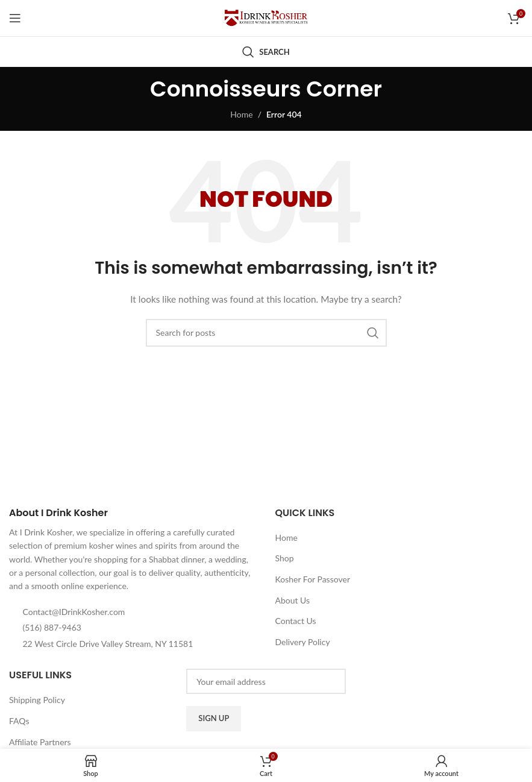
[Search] (266, 52)
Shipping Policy (37, 700)
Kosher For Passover (312, 579)
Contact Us (295, 621)
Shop (284, 558)
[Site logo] (266, 17)
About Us (292, 600)
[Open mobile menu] (15, 18)
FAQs (19, 721)
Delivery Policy (302, 642)
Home (241, 114)
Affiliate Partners (40, 742)
